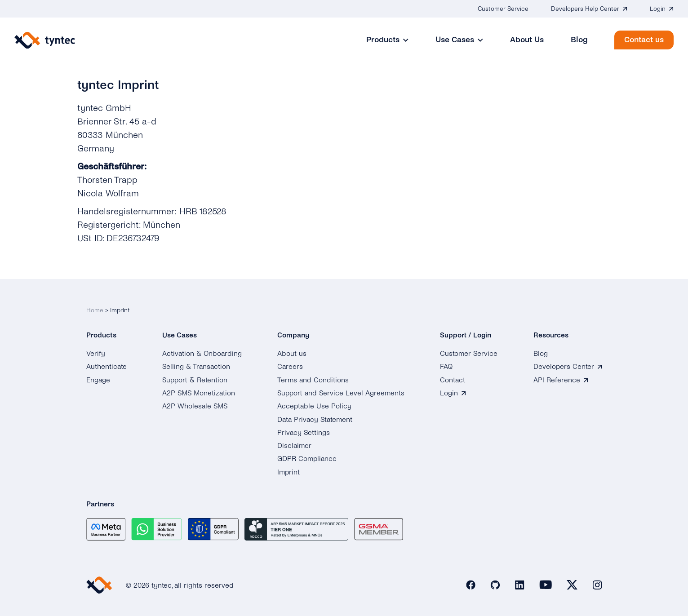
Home (95, 310)
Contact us (644, 40)
